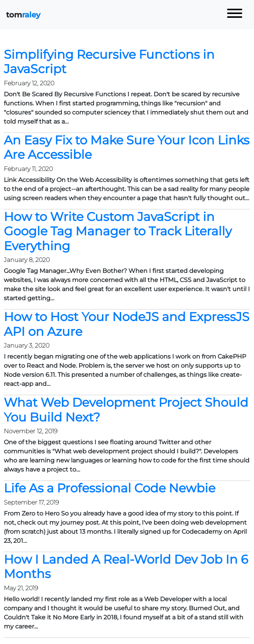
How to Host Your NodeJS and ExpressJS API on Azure (127, 324)
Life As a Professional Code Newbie (110, 488)
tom (23, 15)
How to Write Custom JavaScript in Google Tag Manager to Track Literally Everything (118, 231)
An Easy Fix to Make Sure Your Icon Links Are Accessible (127, 147)
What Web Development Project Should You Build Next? (126, 410)
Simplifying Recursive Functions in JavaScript (109, 62)
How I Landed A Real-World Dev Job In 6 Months (126, 566)
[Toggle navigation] (235, 15)
